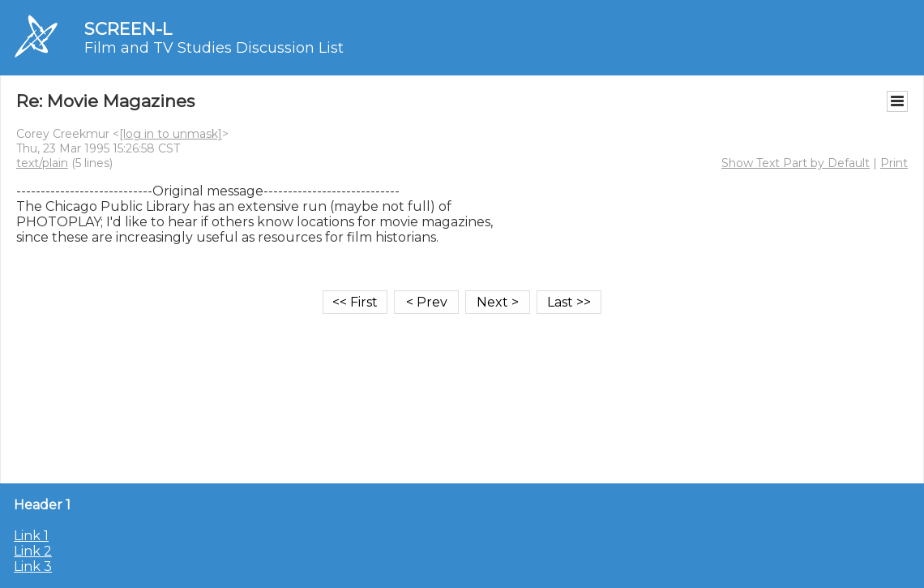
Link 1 (31, 536)
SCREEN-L (128, 29)
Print (894, 163)
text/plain (42, 163)
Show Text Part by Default (796, 163)
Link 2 (33, 551)
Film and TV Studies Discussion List (214, 48)
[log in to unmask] (171, 134)
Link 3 (33, 567)
